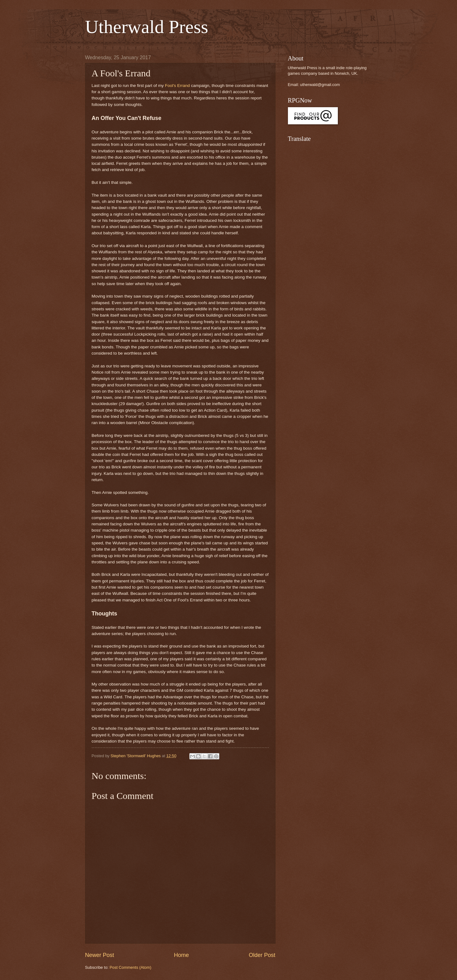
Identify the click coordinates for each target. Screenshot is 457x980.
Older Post (262, 955)
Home (181, 955)
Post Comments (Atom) (130, 967)
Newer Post (100, 955)
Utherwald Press (147, 27)
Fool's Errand (177, 86)
